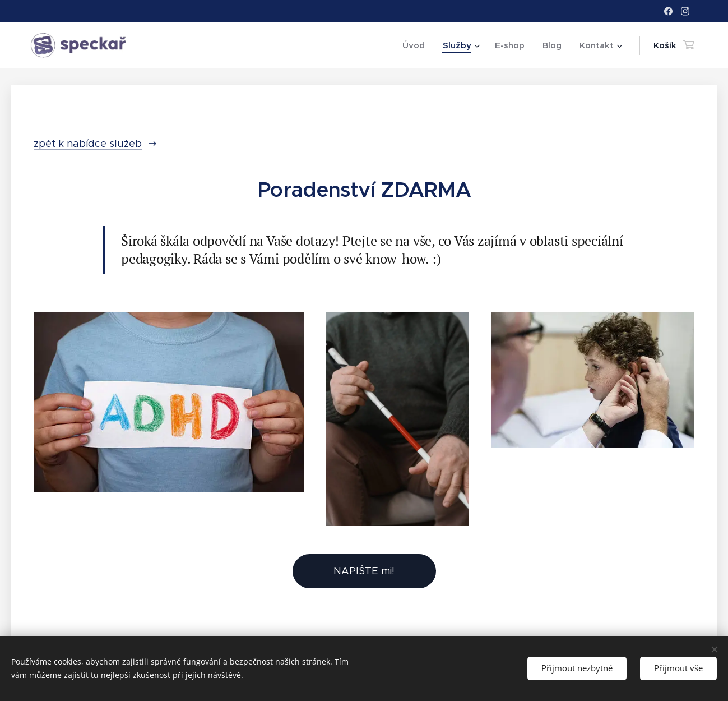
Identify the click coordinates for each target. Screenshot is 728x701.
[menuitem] (417, 45)
